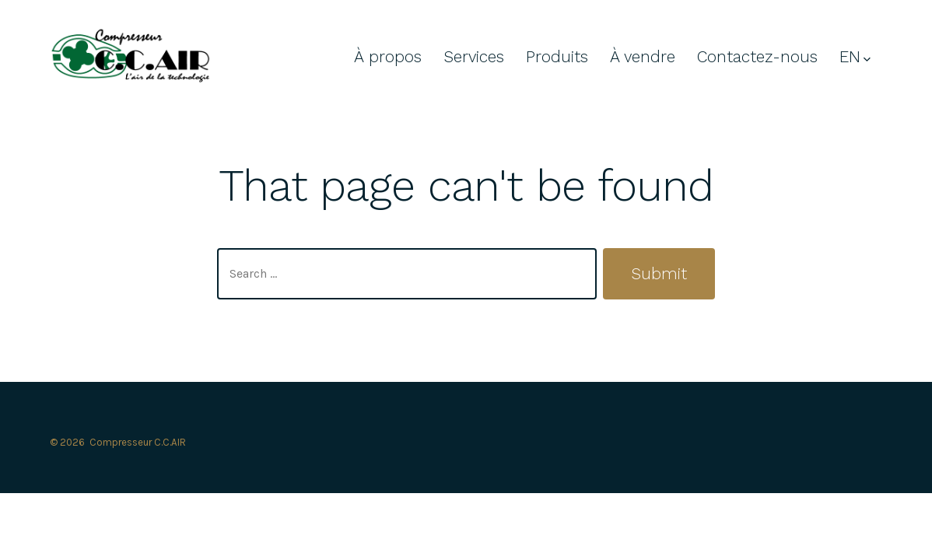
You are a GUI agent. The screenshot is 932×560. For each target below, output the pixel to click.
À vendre (643, 57)
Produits (557, 57)
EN (855, 57)
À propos (388, 57)
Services (474, 57)
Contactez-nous (757, 57)
